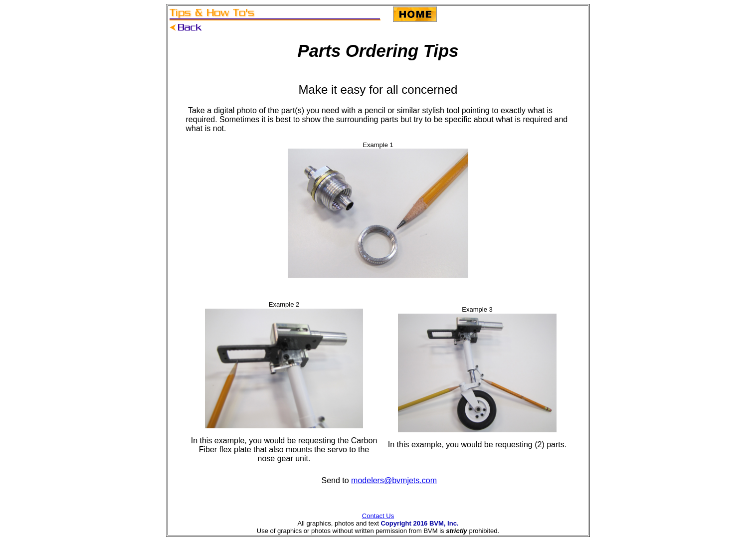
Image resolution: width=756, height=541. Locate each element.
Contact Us (378, 516)
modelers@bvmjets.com (394, 480)
